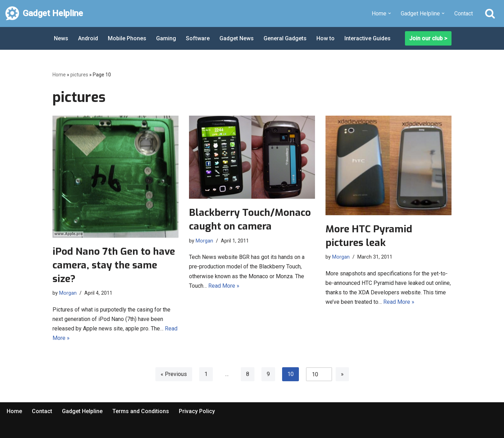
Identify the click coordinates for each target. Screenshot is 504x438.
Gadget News (237, 38)
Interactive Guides (367, 38)
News (61, 38)
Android (88, 38)
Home (59, 75)
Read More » (224, 286)
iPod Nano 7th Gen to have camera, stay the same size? (114, 265)
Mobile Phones (127, 38)
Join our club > (428, 38)
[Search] (490, 13)
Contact (464, 13)
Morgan (68, 293)
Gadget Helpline (82, 411)
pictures (79, 75)
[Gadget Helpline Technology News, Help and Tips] (44, 13)
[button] (390, 13)
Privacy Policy (197, 411)
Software (198, 38)
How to (325, 38)
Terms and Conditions (141, 411)
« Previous (174, 374)
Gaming (166, 38)
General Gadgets (285, 38)
